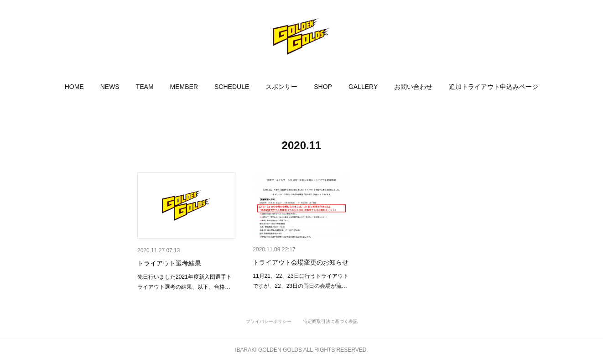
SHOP (323, 87)
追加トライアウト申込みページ (494, 87)
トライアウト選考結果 (169, 263)
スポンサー (281, 87)
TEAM (145, 87)
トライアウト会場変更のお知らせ (301, 262)
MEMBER (184, 87)
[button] (74, 87)
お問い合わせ (413, 87)
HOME (74, 87)
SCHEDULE (232, 87)
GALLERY (363, 87)
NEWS (110, 87)
